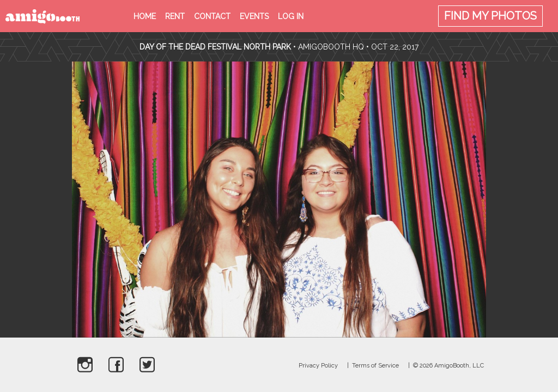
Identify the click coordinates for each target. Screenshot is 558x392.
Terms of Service (375, 366)
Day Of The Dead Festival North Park (215, 47)
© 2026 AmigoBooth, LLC (448, 366)
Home (145, 16)
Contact (212, 16)
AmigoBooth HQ (331, 47)
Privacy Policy (318, 366)
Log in (291, 16)
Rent (175, 16)
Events (254, 16)
